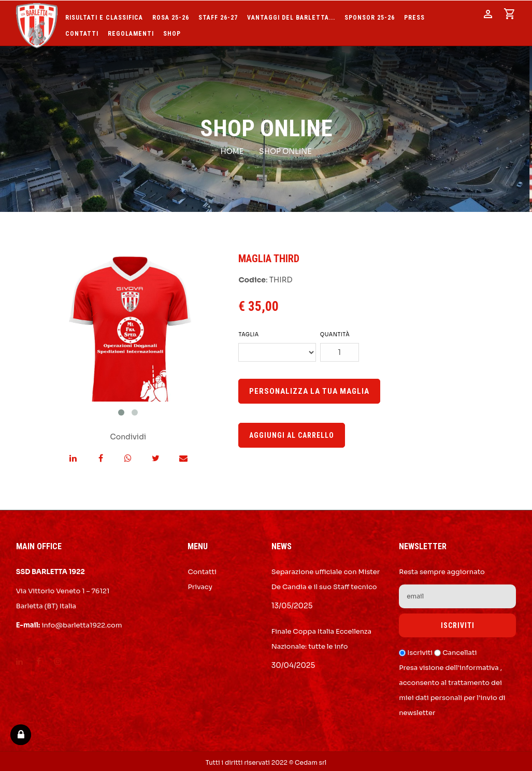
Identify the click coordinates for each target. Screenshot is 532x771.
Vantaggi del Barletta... (291, 15)
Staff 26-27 (218, 15)
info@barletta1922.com (82, 623)
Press (414, 15)
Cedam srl (311, 760)
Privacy (200, 584)
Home (232, 149)
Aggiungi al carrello (292, 433)
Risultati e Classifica (104, 15)
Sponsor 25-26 (370, 15)
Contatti (82, 31)
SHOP (172, 31)
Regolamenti (131, 31)
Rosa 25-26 (171, 15)
